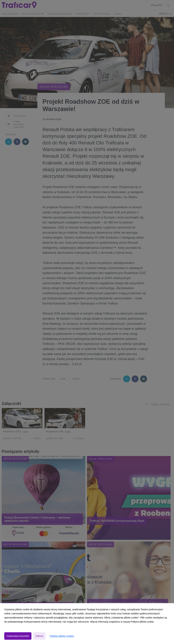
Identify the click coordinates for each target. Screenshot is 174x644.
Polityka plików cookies (62, 636)
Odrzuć (39, 636)
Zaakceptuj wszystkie (18, 636)
